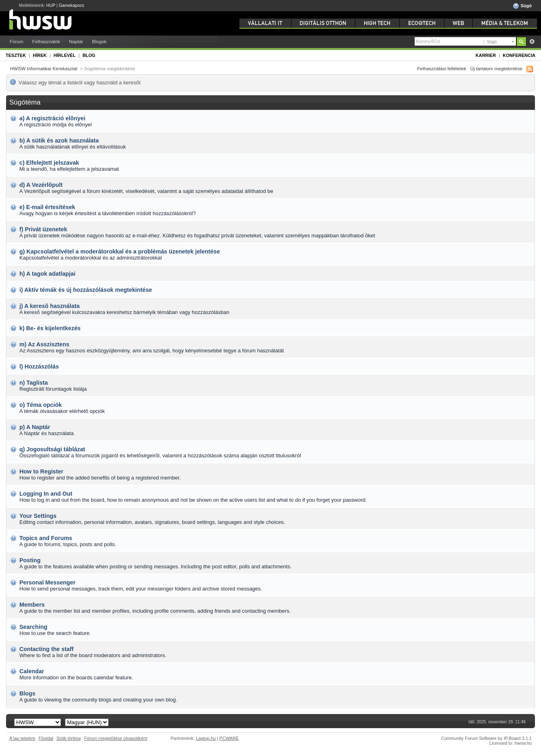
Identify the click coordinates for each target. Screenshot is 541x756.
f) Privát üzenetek (43, 229)
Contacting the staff (46, 649)
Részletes (532, 42)
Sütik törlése (69, 738)
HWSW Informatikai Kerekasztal (44, 68)
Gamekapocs (72, 5)
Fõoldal (46, 738)
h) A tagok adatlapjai (47, 274)
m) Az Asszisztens (44, 344)
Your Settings (38, 516)
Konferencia (519, 55)
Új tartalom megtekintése (496, 68)
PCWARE (229, 738)
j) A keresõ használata (49, 306)
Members (32, 605)
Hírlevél (65, 55)
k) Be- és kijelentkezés (50, 328)
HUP (51, 5)
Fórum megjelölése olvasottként (116, 738)
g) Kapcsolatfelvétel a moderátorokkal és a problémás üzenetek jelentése (120, 251)
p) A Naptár (35, 427)
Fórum (17, 41)
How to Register (41, 471)
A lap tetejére (22, 738)
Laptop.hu (206, 738)
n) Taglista (34, 383)
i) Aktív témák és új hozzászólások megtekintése (86, 290)
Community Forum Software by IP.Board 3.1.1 (486, 738)
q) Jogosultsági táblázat (52, 449)
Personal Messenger (47, 582)
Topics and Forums (46, 538)
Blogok (99, 41)
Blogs (27, 693)
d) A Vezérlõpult (41, 185)
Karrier (486, 55)
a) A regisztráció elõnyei (52, 118)
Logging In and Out (46, 494)
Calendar (32, 671)
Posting (30, 560)
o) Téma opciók (41, 405)
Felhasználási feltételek (442, 68)
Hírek (40, 55)
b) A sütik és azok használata (59, 140)
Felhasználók (46, 41)
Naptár (76, 41)
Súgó (522, 6)
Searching (33, 627)
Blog (89, 55)
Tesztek (16, 55)
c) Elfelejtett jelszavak (49, 163)
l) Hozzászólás (39, 366)
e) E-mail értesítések (47, 207)
